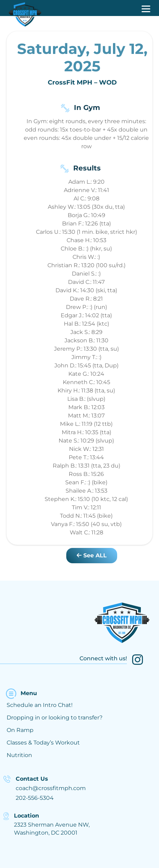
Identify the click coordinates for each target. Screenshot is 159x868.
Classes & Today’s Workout (43, 743)
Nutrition (19, 755)
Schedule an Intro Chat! (40, 705)
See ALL (92, 555)
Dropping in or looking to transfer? (55, 718)
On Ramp (20, 730)
